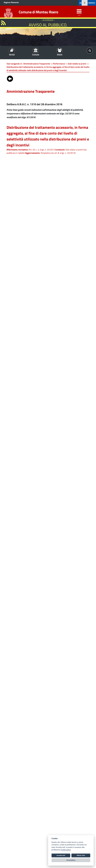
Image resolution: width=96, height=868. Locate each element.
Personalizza (71, 860)
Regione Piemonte (11, 2)
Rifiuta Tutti (81, 855)
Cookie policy (66, 850)
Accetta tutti (61, 855)
